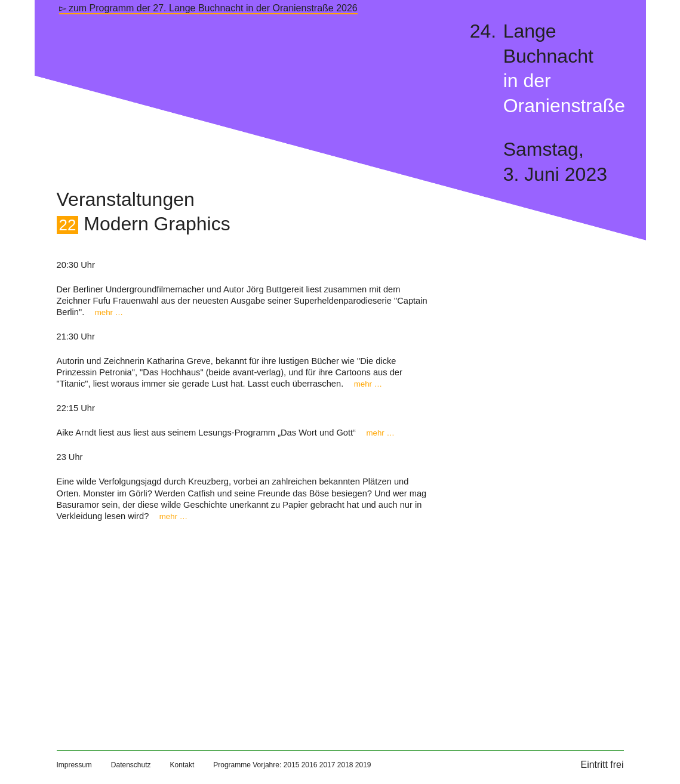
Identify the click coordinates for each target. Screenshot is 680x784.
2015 (292, 765)
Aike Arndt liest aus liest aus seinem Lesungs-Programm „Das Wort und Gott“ (226, 433)
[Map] (244, 624)
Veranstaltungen (126, 199)
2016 (310, 765)
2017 (327, 765)
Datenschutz (131, 765)
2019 (363, 765)
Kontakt (182, 765)
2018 (345, 765)
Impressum (74, 765)
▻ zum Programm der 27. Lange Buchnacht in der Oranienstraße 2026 (208, 8)
